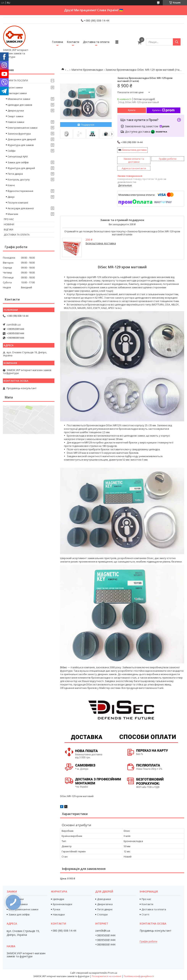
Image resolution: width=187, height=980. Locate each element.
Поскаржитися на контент (106, 976)
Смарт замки (15, 116)
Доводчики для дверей (22, 139)
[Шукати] (177, 42)
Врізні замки (15, 87)
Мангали (13, 214)
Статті (145, 914)
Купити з (163, 110)
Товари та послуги (16, 81)
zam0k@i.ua (14, 325)
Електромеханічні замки (23, 128)
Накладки (59, 914)
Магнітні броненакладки (87, 70)
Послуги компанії (18, 203)
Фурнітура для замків (21, 145)
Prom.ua (113, 973)
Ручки (56, 909)
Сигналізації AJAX (18, 156)
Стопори (102, 914)
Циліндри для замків (20, 105)
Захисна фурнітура (19, 134)
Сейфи (12, 151)
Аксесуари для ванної (21, 208)
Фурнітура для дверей (21, 168)
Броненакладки (62, 904)
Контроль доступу (19, 179)
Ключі (11, 185)
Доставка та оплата (96, 42)
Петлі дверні (15, 174)
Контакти (73, 42)
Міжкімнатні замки (19, 99)
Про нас (9, 219)
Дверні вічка (105, 904)
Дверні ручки (16, 111)
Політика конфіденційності (139, 976)
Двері (11, 197)
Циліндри (58, 899)
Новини (9, 224)
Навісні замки (16, 122)
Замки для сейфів (18, 162)
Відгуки (8, 230)
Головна (57, 42)
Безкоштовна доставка (134, 150)
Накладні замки (17, 93)
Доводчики (104, 899)
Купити (132, 110)
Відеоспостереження (20, 191)
